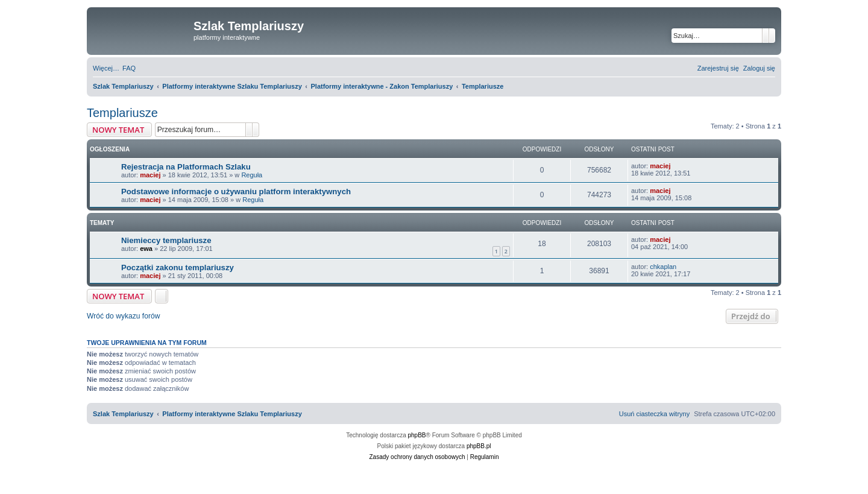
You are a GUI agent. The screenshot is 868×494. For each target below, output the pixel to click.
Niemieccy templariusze (166, 240)
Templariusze (122, 113)
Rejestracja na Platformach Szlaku (186, 167)
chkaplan (663, 267)
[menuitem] (129, 68)
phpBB (417, 435)
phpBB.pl (479, 446)
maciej (150, 175)
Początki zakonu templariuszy (178, 268)
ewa (146, 249)
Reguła (252, 175)
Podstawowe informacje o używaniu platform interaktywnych (236, 192)
